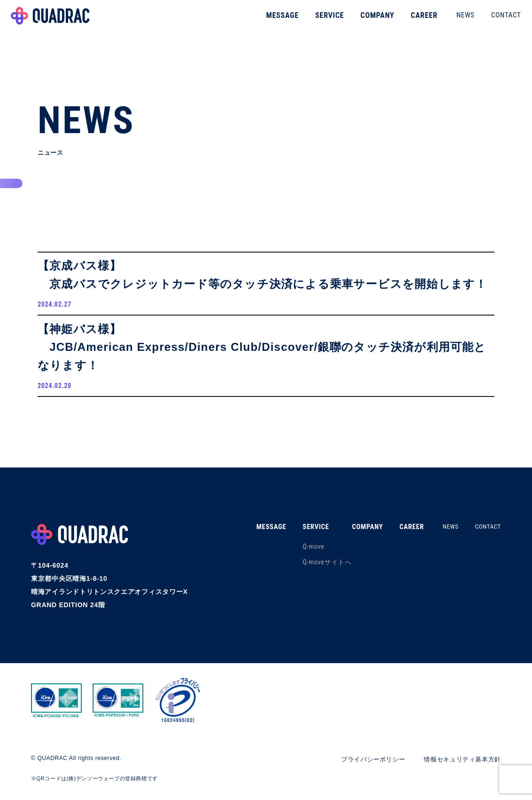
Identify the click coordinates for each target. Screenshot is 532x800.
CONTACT (493, 21)
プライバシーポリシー (365, 766)
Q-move (302, 554)
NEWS (453, 21)
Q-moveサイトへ (316, 570)
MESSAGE (270, 21)
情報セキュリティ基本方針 (460, 766)
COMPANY (365, 21)
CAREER (411, 21)
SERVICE (317, 21)
